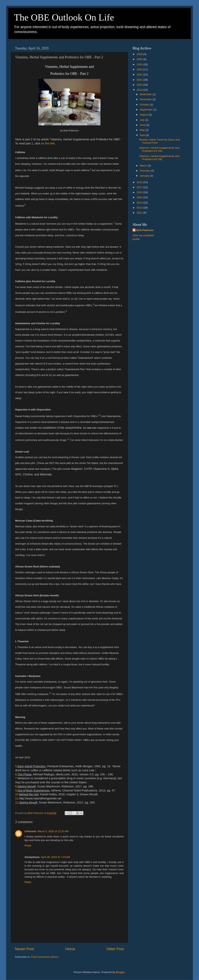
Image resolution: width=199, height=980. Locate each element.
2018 (140, 182)
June (143, 125)
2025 (140, 59)
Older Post (115, 949)
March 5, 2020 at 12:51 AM (53, 831)
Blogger (120, 972)
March (144, 166)
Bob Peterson (145, 230)
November (146, 99)
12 (17, 802)
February (145, 171)
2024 (140, 64)
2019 (140, 90)
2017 (140, 187)
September (147, 110)
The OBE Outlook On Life (64, 17)
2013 (140, 208)
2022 (140, 75)
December (146, 94)
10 (17, 794)
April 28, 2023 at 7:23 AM (55, 857)
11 (17, 798)
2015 (140, 197)
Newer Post (24, 949)
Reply (28, 845)
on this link (48, 143)
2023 (140, 69)
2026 (140, 54)
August (144, 115)
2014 (140, 203)
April (143, 135)
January (145, 176)
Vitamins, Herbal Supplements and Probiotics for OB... (159, 149)
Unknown (30, 831)
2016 (140, 192)
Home (70, 949)
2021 (140, 80)
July (142, 120)
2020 (140, 85)
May (143, 130)
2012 (140, 213)
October (145, 105)
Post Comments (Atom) (45, 957)
